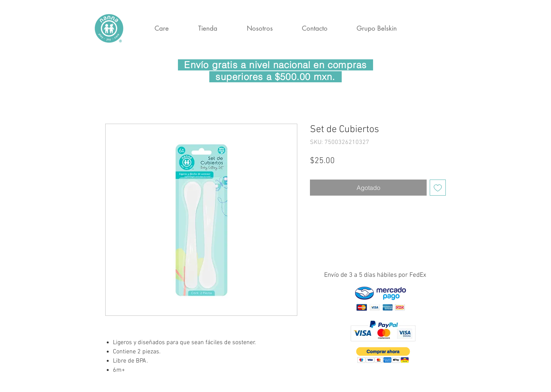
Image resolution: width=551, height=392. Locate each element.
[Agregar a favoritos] (438, 188)
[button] (383, 355)
